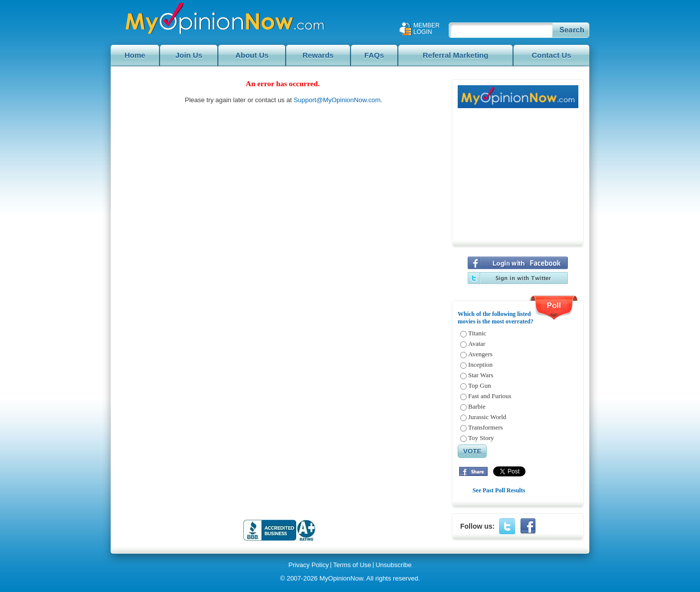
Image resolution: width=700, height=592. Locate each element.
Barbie (477, 406)
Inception (480, 365)
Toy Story (481, 438)
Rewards (318, 55)
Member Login (427, 29)
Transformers (486, 427)
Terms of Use (352, 565)
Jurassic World (487, 417)
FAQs (374, 55)
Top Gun (480, 385)
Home (135, 55)
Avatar (477, 344)
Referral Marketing (456, 55)
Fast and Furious (490, 396)
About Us (252, 55)
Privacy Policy (308, 565)
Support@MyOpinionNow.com (337, 100)
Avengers (480, 354)
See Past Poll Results (499, 490)
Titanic (477, 333)
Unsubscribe (393, 565)
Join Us (189, 55)
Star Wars (481, 375)
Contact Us (551, 55)
